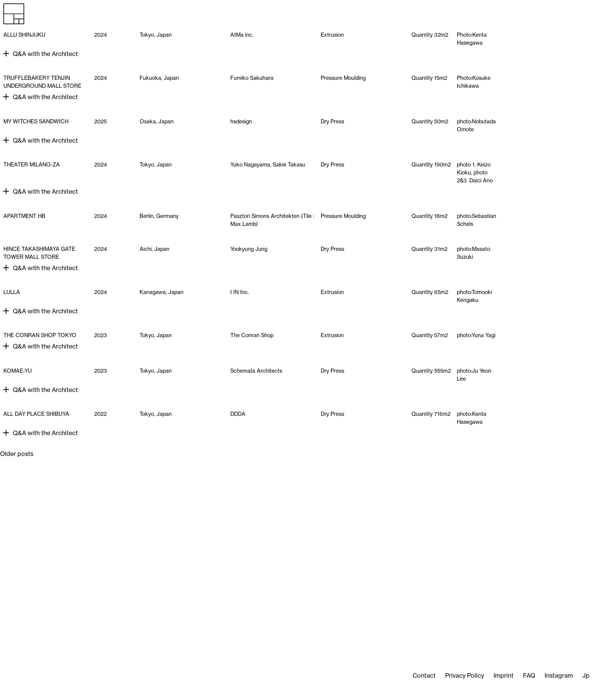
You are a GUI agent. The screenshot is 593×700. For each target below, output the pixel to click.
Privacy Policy (465, 675)
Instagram (559, 675)
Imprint (504, 675)
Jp (586, 675)
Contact (424, 675)
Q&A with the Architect (45, 54)
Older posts (17, 454)
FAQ (529, 675)
